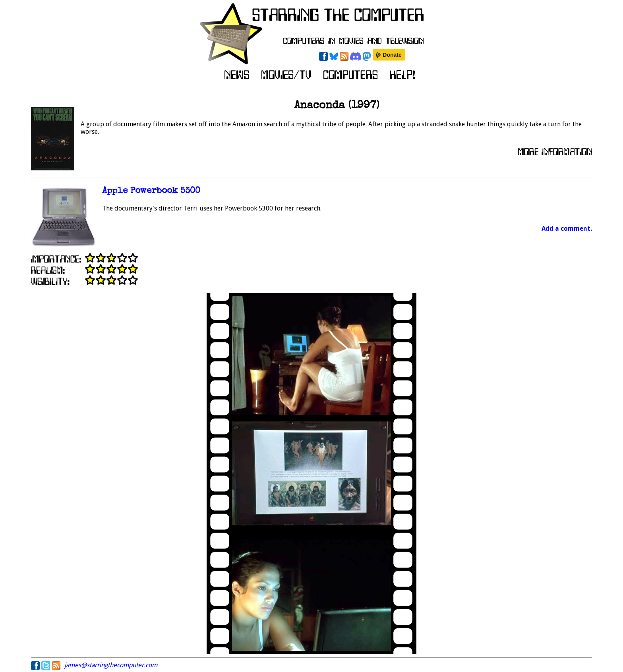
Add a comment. (567, 229)
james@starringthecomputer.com (111, 665)
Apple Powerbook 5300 (151, 191)
